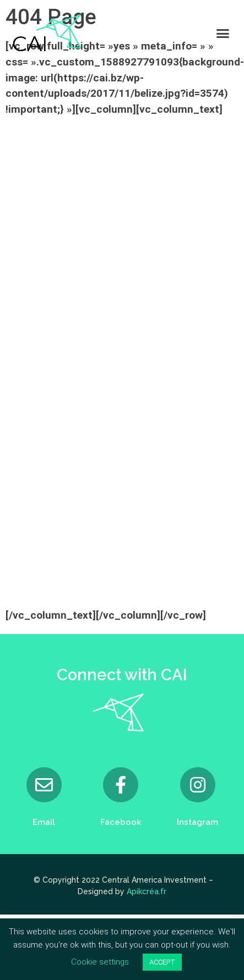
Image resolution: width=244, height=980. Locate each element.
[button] (223, 33)
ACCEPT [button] (162, 962)
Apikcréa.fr (147, 891)
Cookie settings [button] (100, 962)
